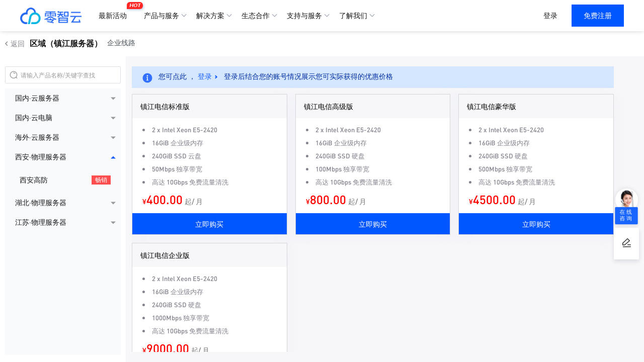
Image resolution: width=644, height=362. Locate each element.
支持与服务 (304, 16)
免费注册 (598, 16)
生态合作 (256, 16)
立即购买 (209, 224)
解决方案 (210, 16)
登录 (550, 16)
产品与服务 (162, 16)
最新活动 (115, 12)
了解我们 (353, 16)
